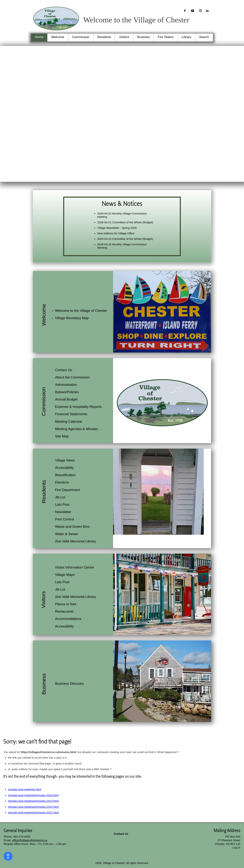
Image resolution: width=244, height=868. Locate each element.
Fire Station (166, 37)
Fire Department (67, 490)
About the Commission (72, 377)
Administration (66, 385)
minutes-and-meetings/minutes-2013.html (33, 801)
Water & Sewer (66, 534)
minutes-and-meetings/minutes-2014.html (33, 795)
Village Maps (65, 575)
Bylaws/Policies (67, 392)
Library (186, 37)
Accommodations (68, 619)
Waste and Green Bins (72, 527)
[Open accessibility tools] (8, 856)
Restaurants (64, 611)
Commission (81, 37)
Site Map (62, 436)
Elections (62, 482)
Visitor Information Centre (74, 567)
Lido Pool (62, 505)
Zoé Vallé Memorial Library (75, 541)
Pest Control (64, 519)
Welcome (58, 37)
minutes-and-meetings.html (25, 789)
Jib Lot (60, 497)
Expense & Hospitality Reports (78, 407)
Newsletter (63, 512)
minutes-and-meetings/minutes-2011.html (33, 812)
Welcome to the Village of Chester (81, 311)
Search (204, 37)
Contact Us (64, 370)
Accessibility (64, 468)
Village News (65, 460)
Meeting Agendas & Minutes (76, 429)
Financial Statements (71, 414)
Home (39, 37)
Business (144, 37)
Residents (104, 37)
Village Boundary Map (72, 318)
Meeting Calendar (69, 422)
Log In (236, 848)
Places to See (66, 604)
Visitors (124, 37)
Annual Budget (66, 399)
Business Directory (69, 684)
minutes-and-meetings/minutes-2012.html (33, 807)
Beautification (65, 475)
